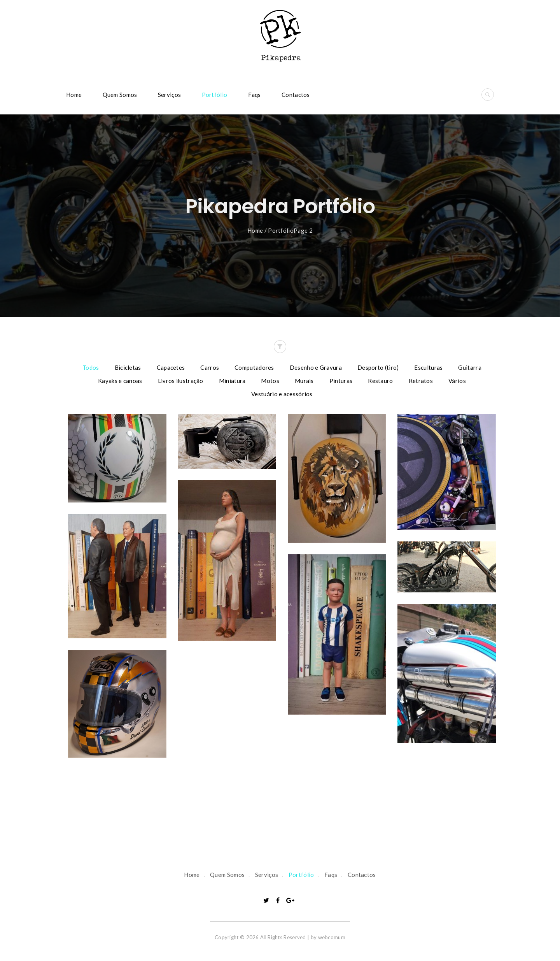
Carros (210, 367)
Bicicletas (128, 367)
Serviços (169, 95)
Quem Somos (120, 95)
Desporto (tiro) (378, 367)
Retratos (421, 381)
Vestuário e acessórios (282, 394)
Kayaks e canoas (120, 381)
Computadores (254, 367)
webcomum (332, 937)
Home (74, 95)
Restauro (380, 381)
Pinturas (341, 381)
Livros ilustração (181, 381)
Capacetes (171, 367)
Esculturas (428, 367)
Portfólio (215, 95)
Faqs (255, 95)
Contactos (296, 95)
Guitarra (470, 367)
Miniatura (232, 381)
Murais (304, 381)
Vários (457, 381)
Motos (270, 381)
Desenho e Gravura (316, 367)
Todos (91, 367)
